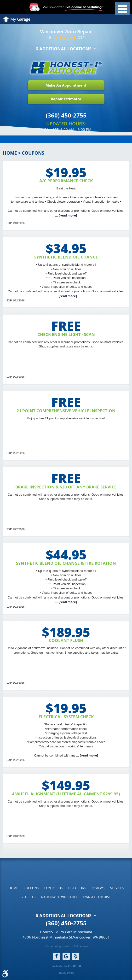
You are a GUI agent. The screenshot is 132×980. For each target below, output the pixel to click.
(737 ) (82, 38)
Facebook (57, 956)
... (66, 215)
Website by (66, 966)
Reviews (98, 888)
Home (10, 153)
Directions (77, 888)
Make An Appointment (66, 85)
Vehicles (29, 897)
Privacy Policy (66, 973)
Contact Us (53, 888)
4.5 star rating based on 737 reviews (66, 946)
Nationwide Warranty (59, 897)
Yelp (76, 956)
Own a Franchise (97, 897)
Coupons (33, 153)
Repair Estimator (66, 99)
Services (117, 888)
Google (66, 956)
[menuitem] (13, 888)
